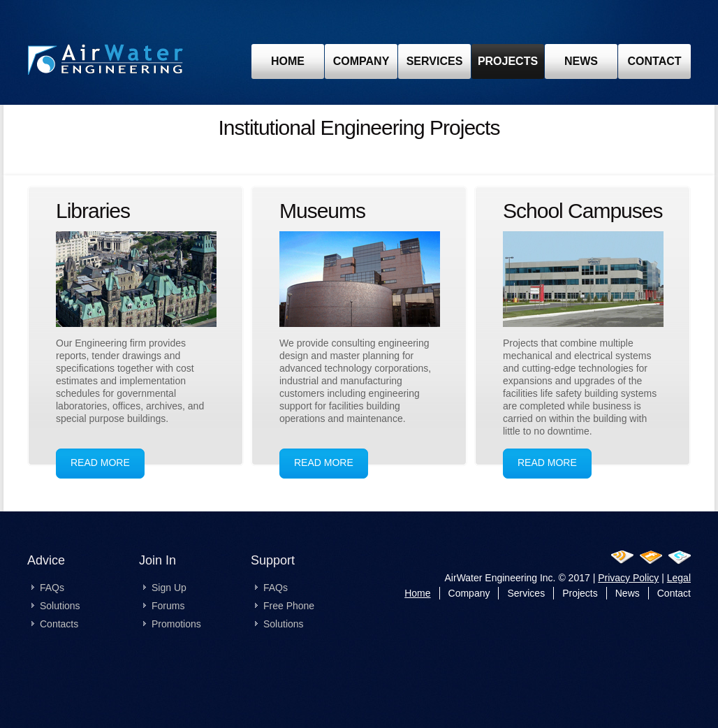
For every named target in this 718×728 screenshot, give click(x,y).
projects (508, 61)
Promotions (176, 624)
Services (435, 61)
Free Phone (289, 606)
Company (361, 61)
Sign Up (169, 588)
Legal (679, 578)
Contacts (59, 624)
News (628, 593)
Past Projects (106, 63)
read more (100, 463)
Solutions (60, 606)
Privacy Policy (628, 578)
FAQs (52, 588)
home (288, 61)
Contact (674, 593)
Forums (168, 606)
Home (417, 593)
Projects (580, 593)
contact (654, 61)
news (581, 61)
